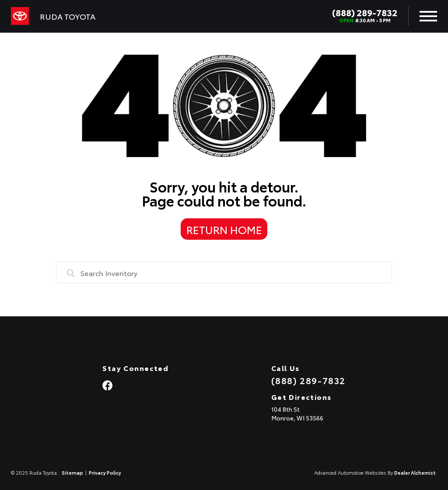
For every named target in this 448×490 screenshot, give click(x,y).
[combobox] (224, 273)
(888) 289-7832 (365, 12)
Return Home (224, 229)
